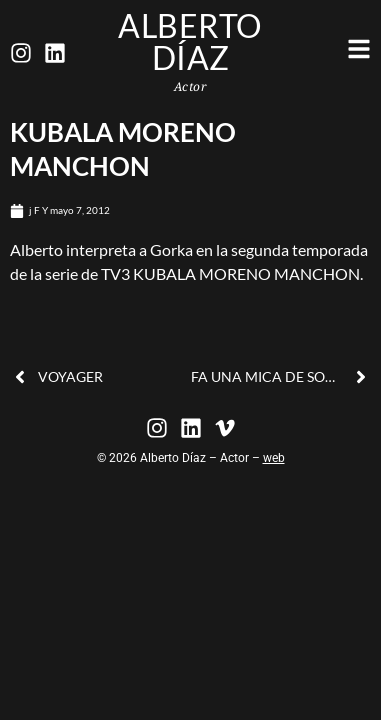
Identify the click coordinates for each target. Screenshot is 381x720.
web (274, 458)
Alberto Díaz (190, 41)
